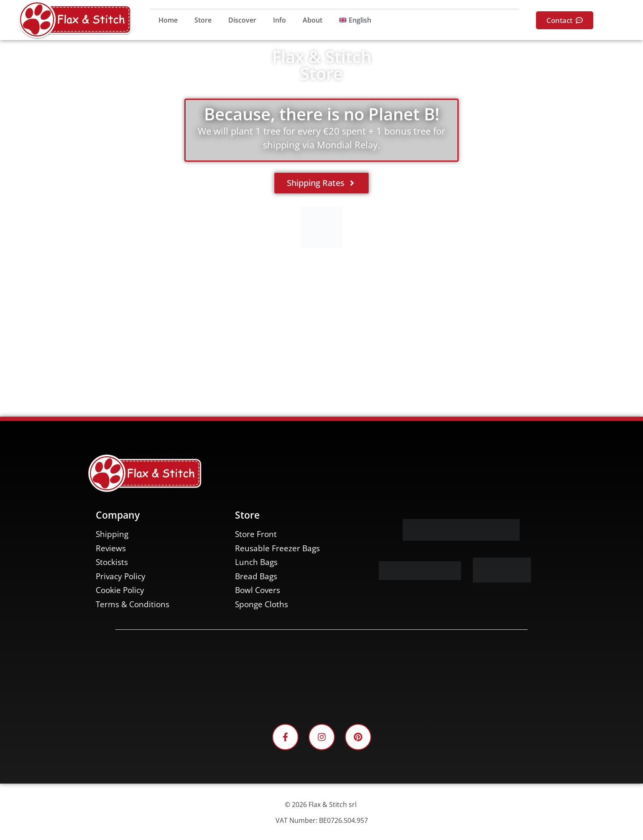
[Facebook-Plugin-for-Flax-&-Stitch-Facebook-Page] (321, 676)
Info (279, 20)
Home (168, 20)
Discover (242, 20)
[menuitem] (355, 20)
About (313, 20)
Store (203, 20)
